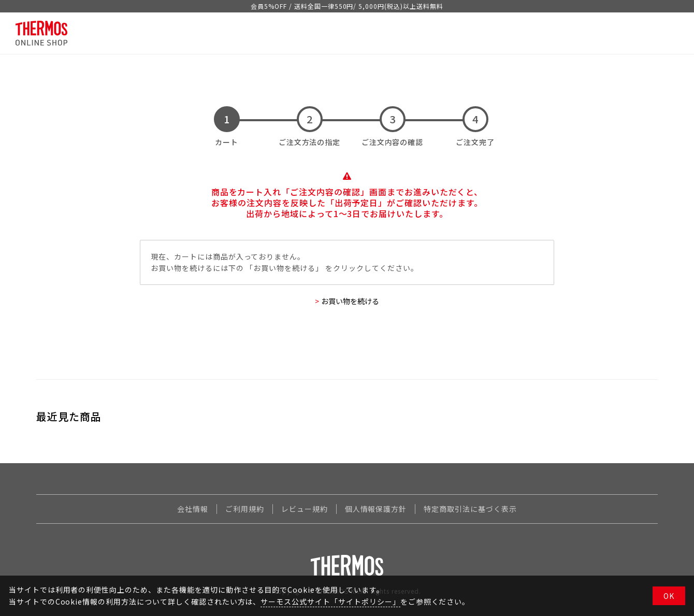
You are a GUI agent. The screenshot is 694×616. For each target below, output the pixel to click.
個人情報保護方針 (376, 509)
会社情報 (193, 509)
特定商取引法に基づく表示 (470, 509)
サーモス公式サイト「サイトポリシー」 (330, 601)
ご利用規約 (245, 509)
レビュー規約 (305, 509)
